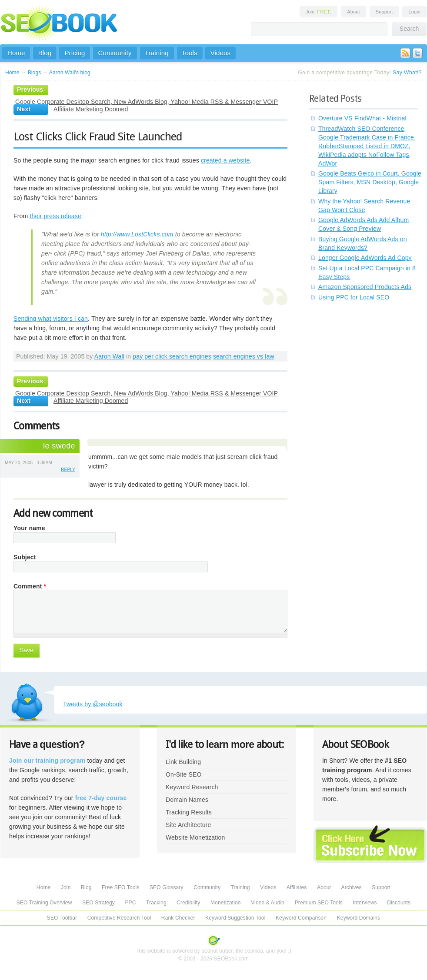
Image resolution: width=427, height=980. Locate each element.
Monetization (226, 903)
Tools (190, 53)
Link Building (183, 762)
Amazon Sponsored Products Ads (365, 287)
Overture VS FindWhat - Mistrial (362, 118)
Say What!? (407, 73)
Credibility (188, 903)
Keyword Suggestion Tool (235, 918)
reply (68, 470)
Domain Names (187, 800)
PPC (130, 903)
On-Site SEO (183, 774)
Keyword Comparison (301, 918)
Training (157, 53)
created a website (225, 160)
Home (16, 53)
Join (319, 12)
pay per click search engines (172, 356)
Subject (25, 557)
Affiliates (297, 887)
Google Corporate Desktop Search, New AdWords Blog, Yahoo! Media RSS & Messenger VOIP (147, 102)
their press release (55, 216)
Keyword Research (192, 787)
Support (384, 12)
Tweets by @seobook (93, 704)
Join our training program (47, 761)
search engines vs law (244, 356)
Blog (45, 53)
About (353, 12)
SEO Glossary (167, 887)
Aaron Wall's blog (70, 73)
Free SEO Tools (120, 887)
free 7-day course (101, 798)
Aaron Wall (109, 356)
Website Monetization (195, 837)
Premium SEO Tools (319, 903)
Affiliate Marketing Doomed (91, 109)
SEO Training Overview (44, 903)
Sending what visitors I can (51, 319)
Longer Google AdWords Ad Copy (365, 258)
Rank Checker (178, 918)
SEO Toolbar (62, 918)
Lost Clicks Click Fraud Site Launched (98, 136)
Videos (221, 53)
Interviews (365, 903)
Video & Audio (268, 903)
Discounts (399, 903)
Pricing (75, 53)
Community (115, 53)
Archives (352, 887)
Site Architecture (188, 825)
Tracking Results (189, 812)
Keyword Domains (359, 918)
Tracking (156, 903)
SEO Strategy (98, 903)
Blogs (35, 73)
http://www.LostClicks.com (137, 234)
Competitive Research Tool (119, 918)
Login (414, 12)
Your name (29, 528)
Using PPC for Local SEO (354, 297)
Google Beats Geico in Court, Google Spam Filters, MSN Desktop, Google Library (370, 182)
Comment (30, 586)
